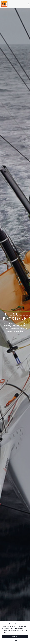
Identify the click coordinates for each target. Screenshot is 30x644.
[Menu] (28, 4)
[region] (15, 633)
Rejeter (15, 641)
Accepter (15, 636)
